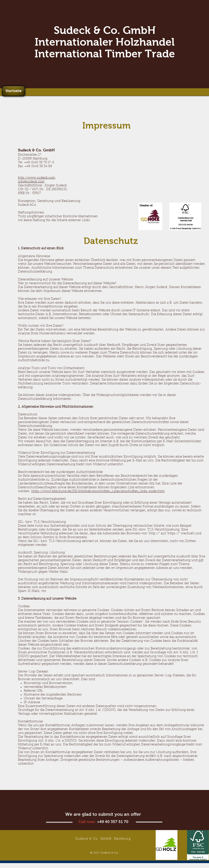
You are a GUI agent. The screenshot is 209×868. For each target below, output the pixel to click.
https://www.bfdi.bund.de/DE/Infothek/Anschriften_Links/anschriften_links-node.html (98, 491)
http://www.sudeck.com (37, 178)
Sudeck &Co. (27, 205)
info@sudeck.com (31, 182)
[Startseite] (14, 91)
